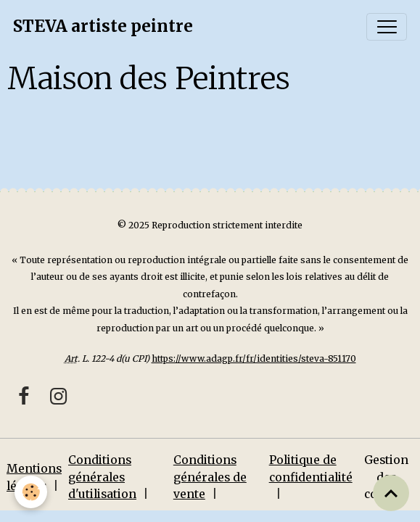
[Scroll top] (391, 493)
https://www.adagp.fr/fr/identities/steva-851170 (254, 359)
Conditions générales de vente (210, 477)
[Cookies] (31, 492)
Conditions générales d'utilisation (102, 477)
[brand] (103, 27)
